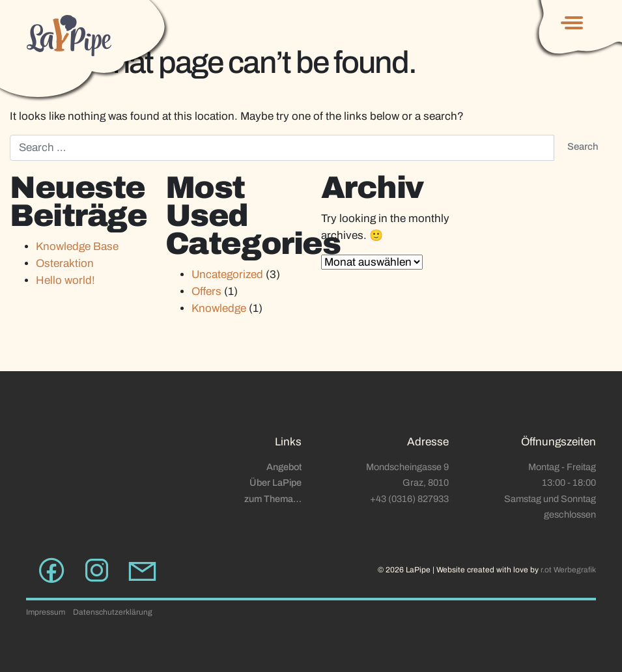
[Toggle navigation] (575, 22)
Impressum (46, 612)
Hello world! (65, 280)
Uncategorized (227, 274)
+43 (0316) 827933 (409, 499)
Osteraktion (65, 263)
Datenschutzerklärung (113, 612)
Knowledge (219, 308)
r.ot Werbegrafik (568, 570)
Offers (206, 291)
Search (583, 147)
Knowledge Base (77, 246)
